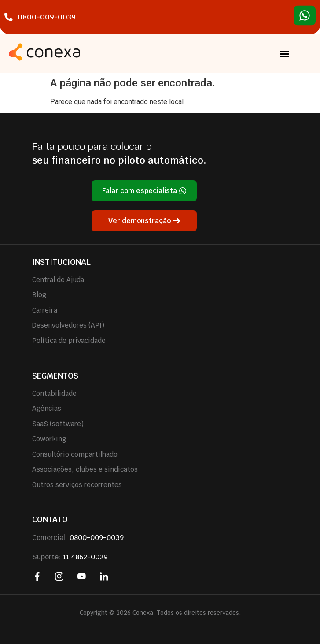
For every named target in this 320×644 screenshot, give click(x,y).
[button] (284, 54)
